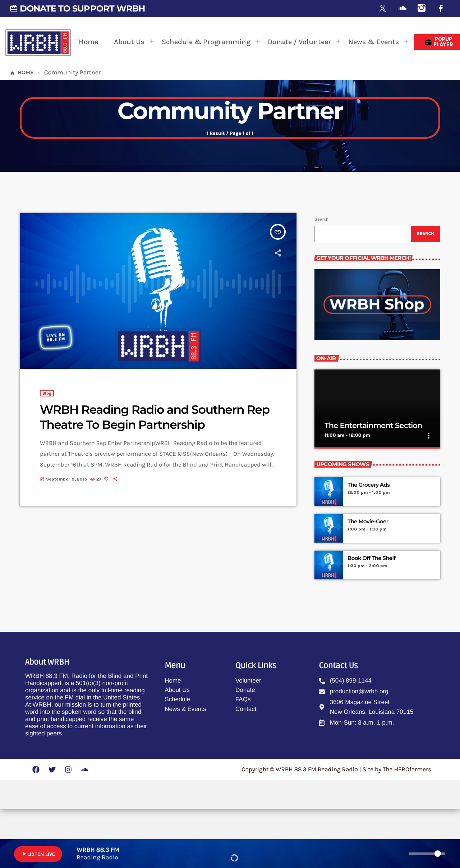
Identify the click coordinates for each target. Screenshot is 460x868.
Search (321, 278)
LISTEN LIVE (38, 854)
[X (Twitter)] (383, 9)
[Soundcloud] (402, 9)
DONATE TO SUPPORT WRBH (77, 8)
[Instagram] (422, 9)
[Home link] (38, 42)
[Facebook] (441, 9)
